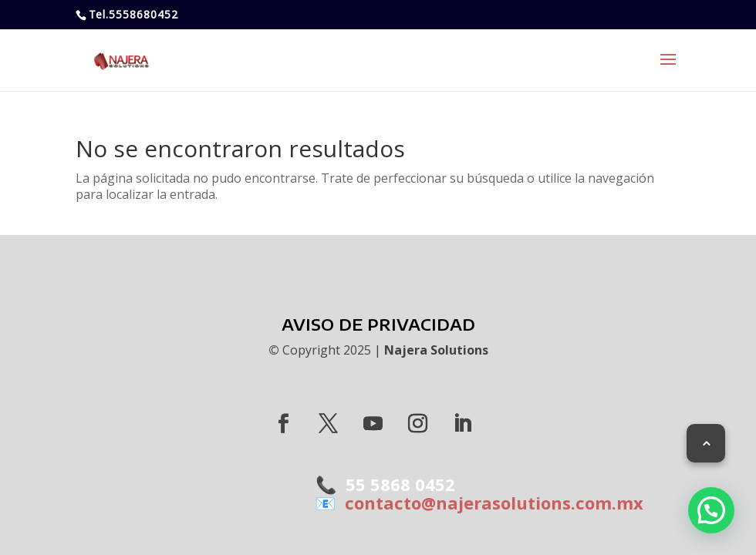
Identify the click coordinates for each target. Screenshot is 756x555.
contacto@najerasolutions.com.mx (489, 503)
